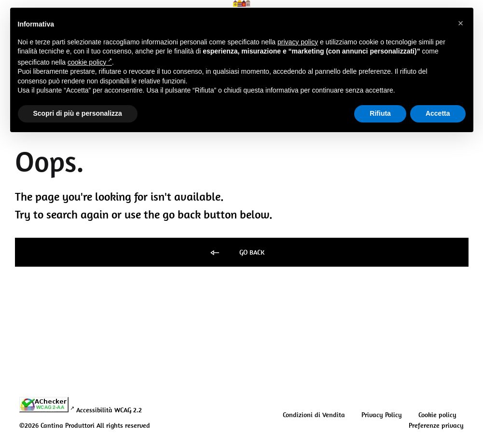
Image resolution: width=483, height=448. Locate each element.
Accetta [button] (438, 113)
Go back (237, 253)
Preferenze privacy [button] (436, 425)
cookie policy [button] (90, 62)
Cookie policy (437, 415)
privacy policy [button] (298, 42)
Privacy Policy (382, 415)
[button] (461, 23)
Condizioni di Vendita (314, 415)
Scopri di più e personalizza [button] (78, 113)
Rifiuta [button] (380, 113)
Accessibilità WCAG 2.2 (109, 410)
